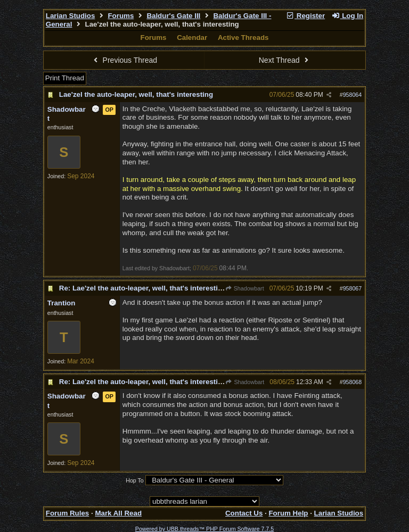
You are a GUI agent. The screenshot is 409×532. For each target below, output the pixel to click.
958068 (353, 382)
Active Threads (243, 38)
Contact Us (244, 513)
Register (305, 16)
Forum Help (288, 513)
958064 (353, 95)
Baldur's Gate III (173, 16)
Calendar (192, 38)
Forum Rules (67, 513)
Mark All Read (118, 513)
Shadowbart (244, 288)
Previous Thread (124, 60)
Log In (347, 16)
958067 (353, 288)
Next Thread (285, 60)
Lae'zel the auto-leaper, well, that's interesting (136, 94)
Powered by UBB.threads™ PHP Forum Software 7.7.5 (204, 529)
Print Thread (65, 78)
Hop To (135, 480)
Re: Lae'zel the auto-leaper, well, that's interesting (143, 288)
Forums (121, 16)
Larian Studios (71, 16)
